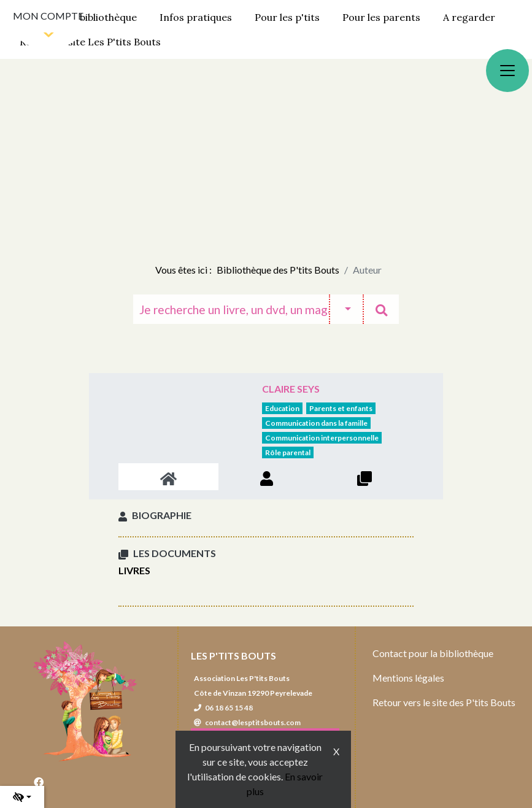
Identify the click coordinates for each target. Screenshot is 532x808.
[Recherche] (231, 309)
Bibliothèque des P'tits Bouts (278, 270)
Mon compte (48, 16)
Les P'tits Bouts (233, 656)
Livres (134, 570)
